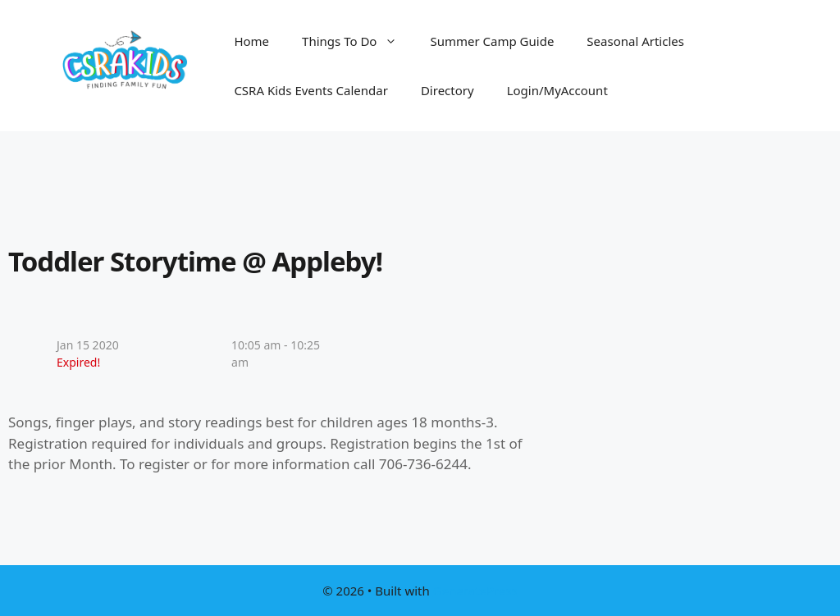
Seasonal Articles (635, 41)
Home (251, 41)
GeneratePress (475, 591)
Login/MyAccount (557, 90)
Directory (447, 90)
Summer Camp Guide (492, 41)
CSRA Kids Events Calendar (311, 90)
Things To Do (358, 41)
